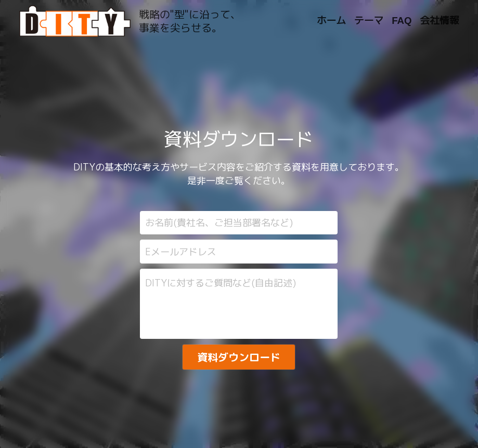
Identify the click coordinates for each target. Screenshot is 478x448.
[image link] (75, 20)
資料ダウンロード (239, 357)
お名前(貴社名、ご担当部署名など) (219, 223)
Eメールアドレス (181, 252)
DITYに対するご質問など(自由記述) (221, 283)
